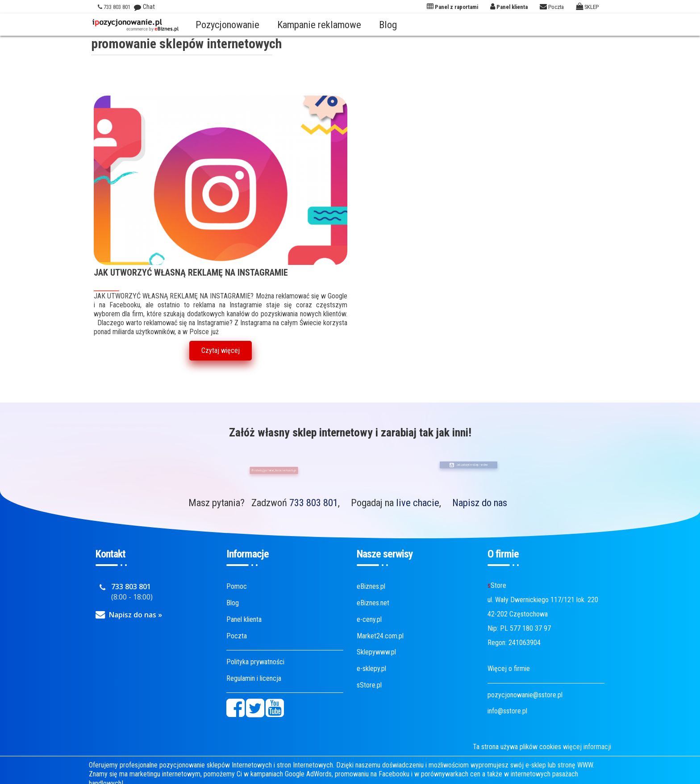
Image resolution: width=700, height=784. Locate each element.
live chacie (418, 503)
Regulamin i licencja (254, 678)
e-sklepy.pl (371, 669)
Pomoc (237, 586)
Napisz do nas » (135, 615)
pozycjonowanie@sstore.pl (525, 695)
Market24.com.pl (380, 636)
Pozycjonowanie (227, 25)
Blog (388, 25)
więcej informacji (587, 747)
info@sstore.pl (507, 711)
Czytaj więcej (221, 350)
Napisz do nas (480, 503)
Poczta (237, 636)
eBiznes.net (373, 603)
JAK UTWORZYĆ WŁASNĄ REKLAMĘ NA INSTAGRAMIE (191, 273)
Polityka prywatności (255, 662)
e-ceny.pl (369, 619)
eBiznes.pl (371, 586)
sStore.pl (369, 685)
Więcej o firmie (509, 669)
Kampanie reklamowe (319, 25)
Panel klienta (244, 619)
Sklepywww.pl (376, 652)
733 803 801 (314, 503)
